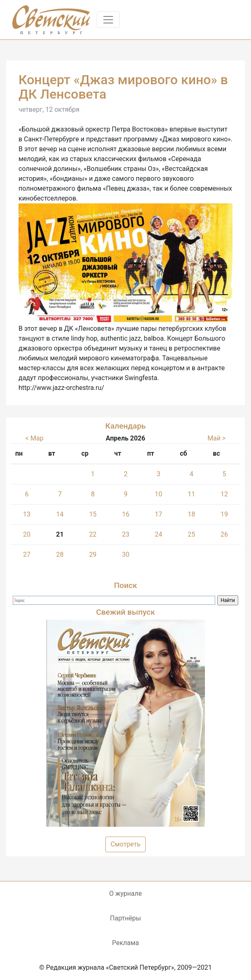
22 (93, 534)
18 (191, 514)
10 (158, 494)
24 (158, 534)
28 (60, 555)
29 (93, 555)
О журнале (125, 894)
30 (125, 555)
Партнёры (125, 918)
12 (224, 494)
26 (224, 534)
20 (27, 534)
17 (158, 514)
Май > (216, 438)
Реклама (125, 943)
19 (224, 514)
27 (27, 555)
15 (93, 514)
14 (60, 514)
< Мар (35, 438)
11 (191, 494)
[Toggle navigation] (108, 20)
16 (125, 514)
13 (27, 514)
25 (191, 534)
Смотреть (126, 844)
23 (125, 534)
